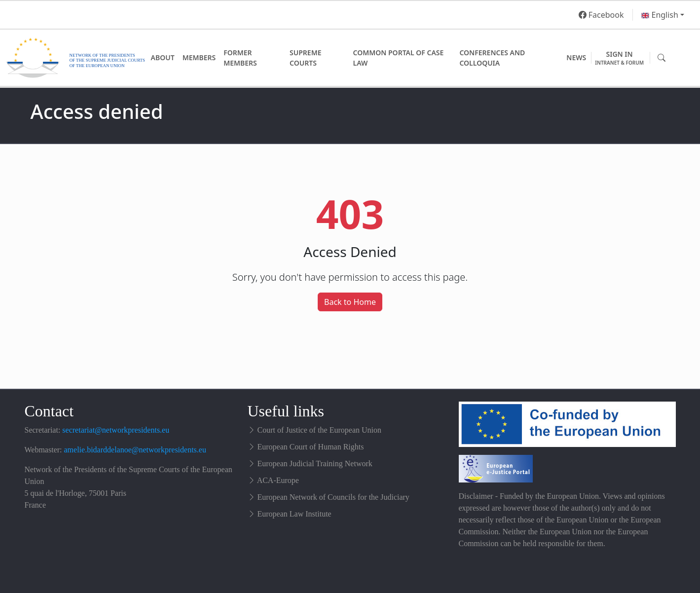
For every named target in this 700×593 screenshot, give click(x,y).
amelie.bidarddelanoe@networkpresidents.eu (135, 450)
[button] (663, 15)
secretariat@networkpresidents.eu (116, 430)
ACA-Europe (278, 480)
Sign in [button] (619, 58)
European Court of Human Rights (311, 447)
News (576, 57)
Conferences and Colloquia (492, 58)
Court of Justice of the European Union (320, 430)
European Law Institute (295, 514)
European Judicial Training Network (315, 463)
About (163, 57)
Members (199, 57)
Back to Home (350, 302)
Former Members (240, 58)
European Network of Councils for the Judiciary (333, 497)
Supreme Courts (305, 58)
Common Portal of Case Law (399, 58)
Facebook (601, 15)
